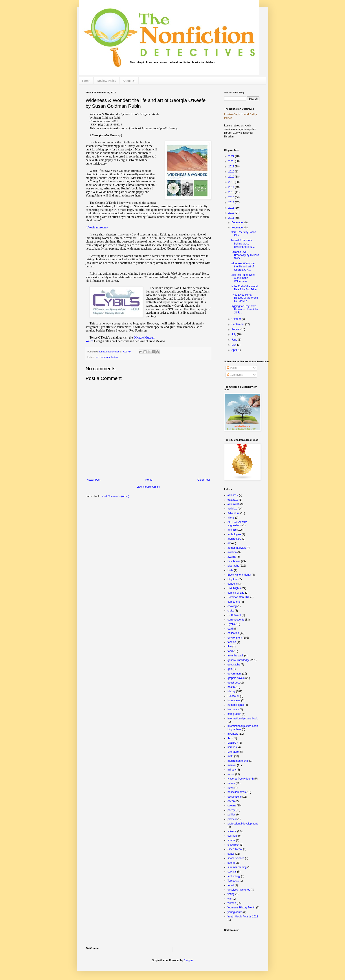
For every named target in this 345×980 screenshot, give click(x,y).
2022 (232, 167)
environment (235, 638)
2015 (232, 197)
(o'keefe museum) (97, 227)
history (115, 357)
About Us (129, 81)
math (230, 756)
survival (232, 872)
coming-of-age (236, 593)
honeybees (234, 700)
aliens (231, 518)
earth (230, 629)
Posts (232, 368)
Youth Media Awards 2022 (243, 917)
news (231, 788)
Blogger (188, 960)
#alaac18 (233, 500)
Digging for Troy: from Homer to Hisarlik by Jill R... (244, 309)
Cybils (231, 624)
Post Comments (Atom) (115, 496)
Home (86, 81)
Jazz (230, 738)
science (232, 831)
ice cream (233, 710)
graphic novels (236, 678)
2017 (232, 187)
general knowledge (239, 660)
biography (105, 357)
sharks (231, 840)
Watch (89, 341)
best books (234, 561)
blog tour (233, 579)
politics (232, 815)
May (234, 345)
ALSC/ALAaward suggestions (237, 524)
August (236, 329)
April (234, 350)
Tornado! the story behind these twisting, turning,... (243, 244)
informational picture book (243, 719)
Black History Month (239, 575)
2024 (232, 156)
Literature (233, 752)
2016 (232, 192)
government (234, 674)
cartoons (233, 584)
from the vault (236, 656)
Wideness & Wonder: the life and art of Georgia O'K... (243, 267)
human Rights (236, 705)
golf (230, 669)
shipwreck (233, 845)
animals (232, 530)
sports (231, 863)
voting (231, 894)
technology (234, 876)
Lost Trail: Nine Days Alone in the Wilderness (243, 278)
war (230, 899)
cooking (232, 606)
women (232, 903)
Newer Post (94, 480)
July (234, 334)
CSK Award (234, 615)
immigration (234, 714)
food (230, 651)
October (237, 319)
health (231, 687)
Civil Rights (234, 588)
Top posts (233, 881)
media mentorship (238, 761)
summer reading (237, 867)
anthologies (234, 534)
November (238, 228)
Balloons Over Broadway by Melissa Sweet (245, 255)
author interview (237, 548)
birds (230, 570)
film (230, 647)
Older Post (204, 480)
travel (231, 885)
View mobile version (148, 487)
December (238, 222)
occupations (235, 797)
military (232, 770)
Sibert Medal (235, 849)
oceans (232, 806)
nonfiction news (237, 792)
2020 (232, 172)
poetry (231, 810)
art (97, 357)
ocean (231, 801)
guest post (234, 683)
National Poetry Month (241, 779)
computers (234, 602)
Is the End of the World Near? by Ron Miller (244, 288)
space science (236, 858)
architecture (234, 539)
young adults (235, 912)
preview (232, 819)
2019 (232, 177)
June (235, 340)
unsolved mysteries (239, 890)
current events (236, 620)
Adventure (234, 513)
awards (232, 557)
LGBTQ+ (233, 743)
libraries (232, 747)
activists (232, 509)
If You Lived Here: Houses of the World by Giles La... (244, 298)
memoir (232, 765)
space (231, 854)
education (233, 633)
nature (231, 783)
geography (234, 665)
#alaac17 (233, 495)
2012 (232, 213)
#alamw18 (234, 504)
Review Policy (106, 81)
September (238, 324)
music (231, 774)
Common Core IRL (239, 597)
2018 (232, 182)
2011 (232, 218)
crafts (231, 611)
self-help (232, 836)
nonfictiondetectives (109, 352)
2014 (232, 202)
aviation (232, 552)
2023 (232, 161)
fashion (232, 642)
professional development (243, 824)
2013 (232, 208)
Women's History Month (241, 908)
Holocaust (233, 696)
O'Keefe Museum (144, 338)
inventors (233, 734)
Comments (235, 375)
